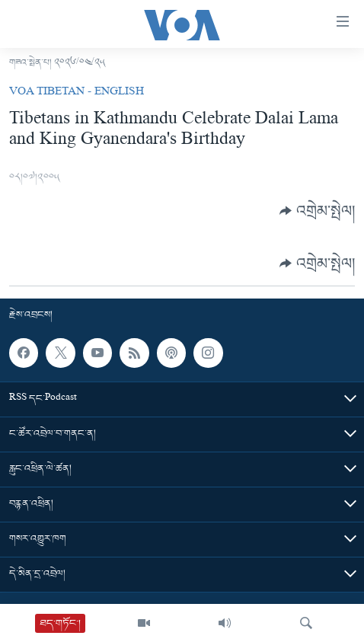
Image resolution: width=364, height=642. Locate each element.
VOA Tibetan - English (77, 93)
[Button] (317, 211)
